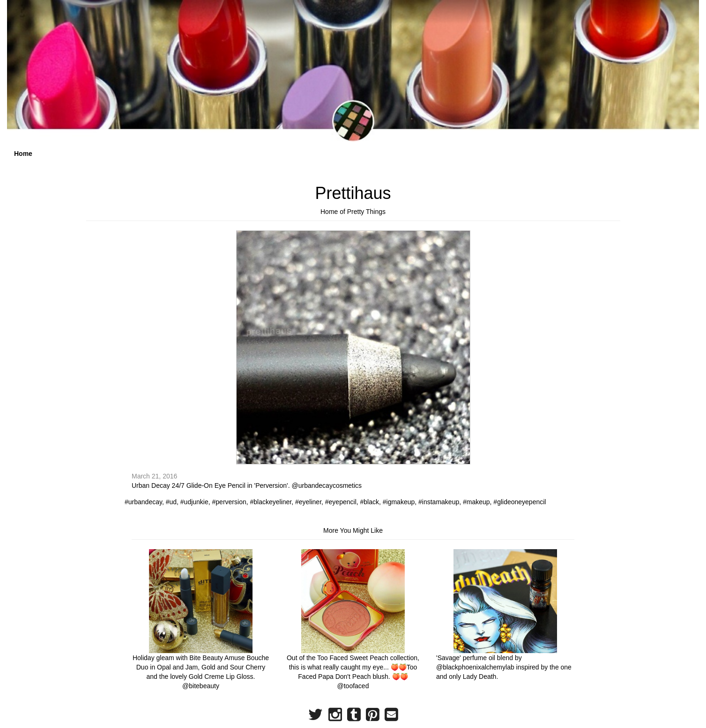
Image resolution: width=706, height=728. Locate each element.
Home (23, 154)
